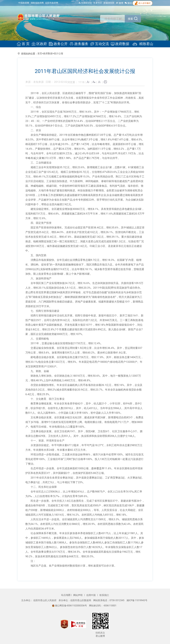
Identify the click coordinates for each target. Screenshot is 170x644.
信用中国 (91, 595)
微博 (120, 3)
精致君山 (141, 44)
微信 (128, 3)
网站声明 (78, 595)
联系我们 (104, 595)
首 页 (25, 44)
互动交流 (99, 44)
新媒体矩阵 (109, 3)
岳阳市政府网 (52, 3)
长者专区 (98, 3)
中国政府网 (24, 3)
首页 (40, 53)
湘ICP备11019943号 (137, 600)
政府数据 (119, 44)
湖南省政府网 (37, 3)
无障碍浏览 (85, 3)
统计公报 (58, 53)
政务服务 (79, 44)
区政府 (40, 44)
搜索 (130, 19)
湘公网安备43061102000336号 (70, 606)
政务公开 (59, 44)
